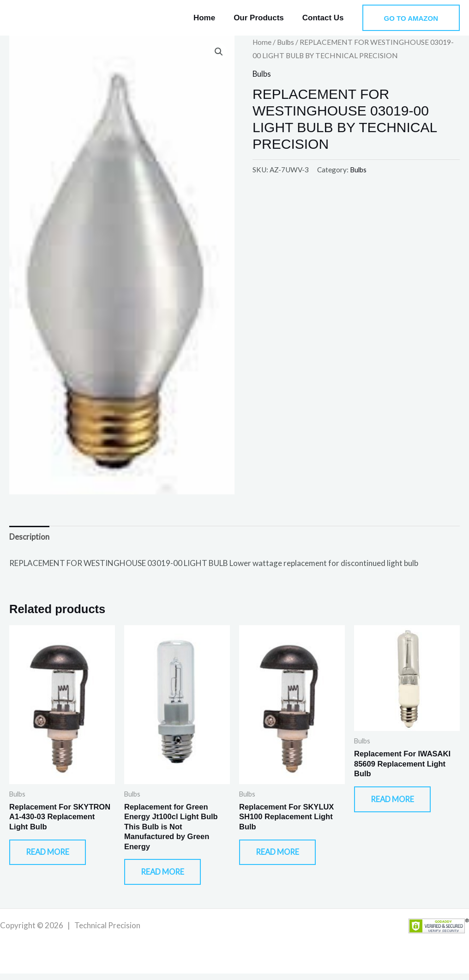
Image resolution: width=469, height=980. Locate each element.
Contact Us (325, 18)
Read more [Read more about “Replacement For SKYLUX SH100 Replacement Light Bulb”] (283, 856)
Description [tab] (29, 537)
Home (211, 18)
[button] (411, 18)
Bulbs (287, 42)
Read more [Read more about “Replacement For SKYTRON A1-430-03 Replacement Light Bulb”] (53, 856)
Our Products (263, 18)
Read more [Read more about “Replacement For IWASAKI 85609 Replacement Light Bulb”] (398, 803)
